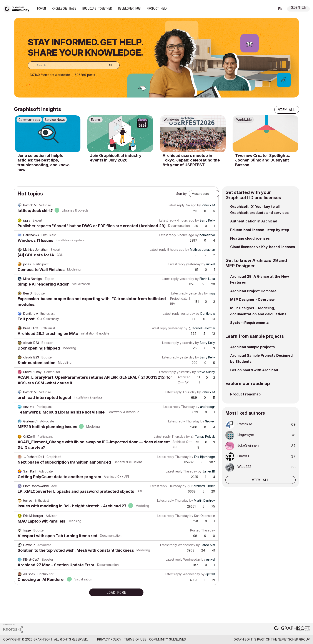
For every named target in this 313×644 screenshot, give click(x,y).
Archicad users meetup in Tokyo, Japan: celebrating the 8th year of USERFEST (191, 160)
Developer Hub (129, 8)
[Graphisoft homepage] (292, 629)
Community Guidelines (167, 639)
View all (287, 110)
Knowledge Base (64, 8)
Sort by (181, 194)
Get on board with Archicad (254, 370)
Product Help (157, 8)
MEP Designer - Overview (252, 299)
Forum (42, 8)
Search (267, 9)
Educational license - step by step (260, 230)
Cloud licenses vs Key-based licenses (263, 247)
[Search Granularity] (107, 65)
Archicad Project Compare (253, 291)
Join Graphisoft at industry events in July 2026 (116, 158)
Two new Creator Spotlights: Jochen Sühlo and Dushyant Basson (263, 160)
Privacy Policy (109, 639)
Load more (116, 592)
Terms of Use (135, 639)
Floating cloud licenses (250, 238)
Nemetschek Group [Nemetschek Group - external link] (294, 639)
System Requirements (249, 323)
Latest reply (176, 205)
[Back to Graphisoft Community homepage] (18, 8)
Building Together (97, 8)
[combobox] (74, 65)
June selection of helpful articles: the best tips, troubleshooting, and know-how (44, 163)
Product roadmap (245, 394)
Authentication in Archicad (254, 221)
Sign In (299, 8)
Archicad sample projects (252, 347)
